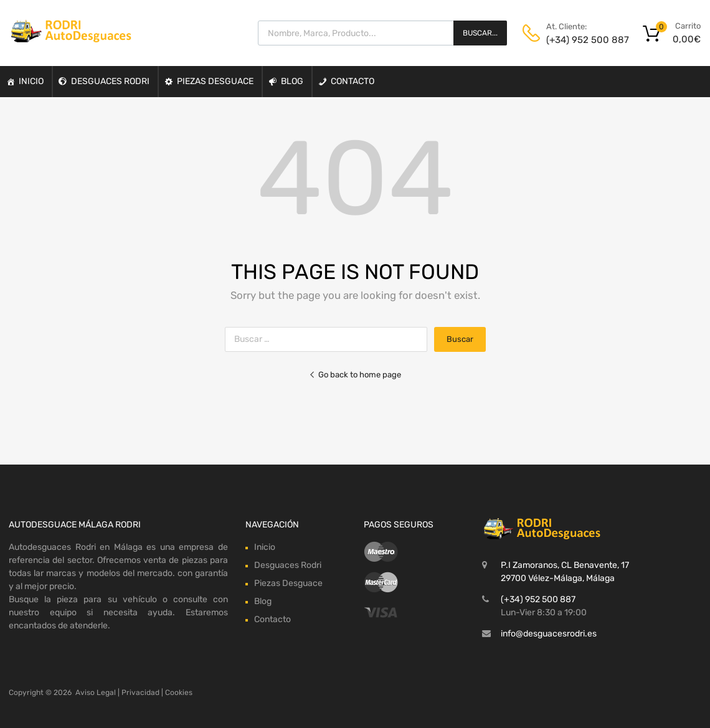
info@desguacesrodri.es (549, 634)
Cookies (179, 693)
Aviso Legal (96, 693)
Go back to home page (355, 375)
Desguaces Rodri (110, 81)
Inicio (31, 81)
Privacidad (140, 693)
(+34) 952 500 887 (577, 40)
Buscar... (480, 33)
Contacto (353, 81)
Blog (292, 81)
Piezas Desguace (215, 81)
